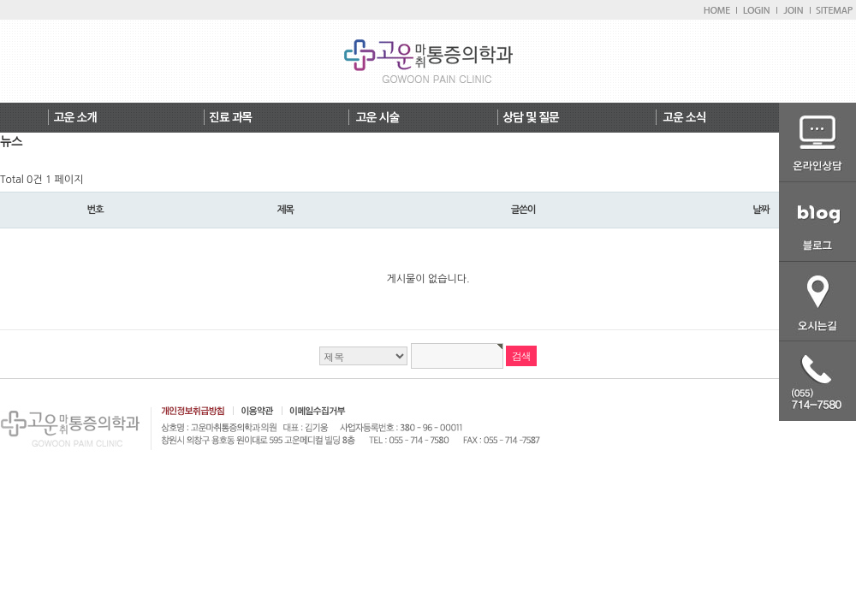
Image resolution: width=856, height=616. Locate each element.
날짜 (761, 210)
